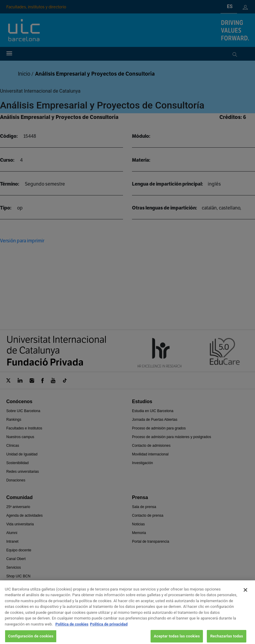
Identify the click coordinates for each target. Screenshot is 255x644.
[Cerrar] (245, 595)
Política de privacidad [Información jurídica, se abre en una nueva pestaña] (109, 629)
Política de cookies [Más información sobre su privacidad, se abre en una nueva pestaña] (72, 629)
